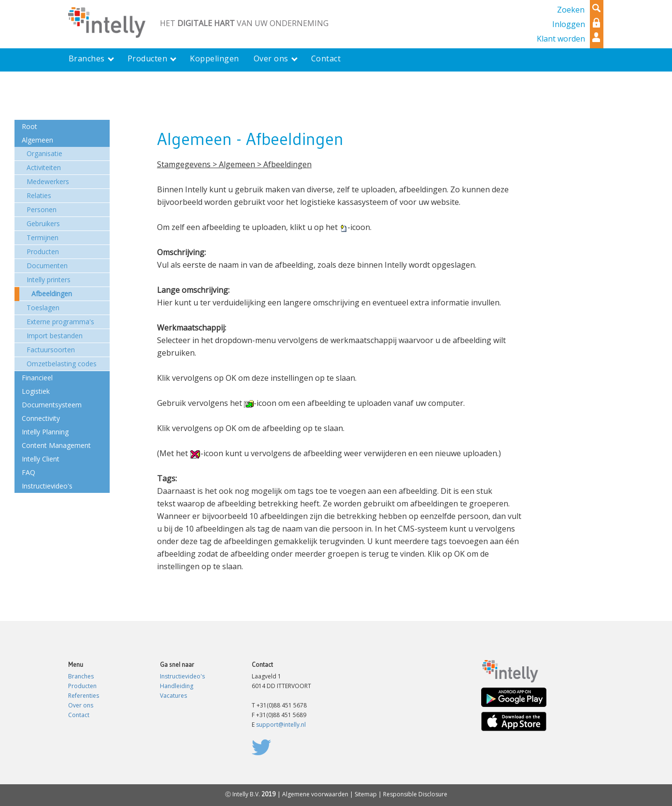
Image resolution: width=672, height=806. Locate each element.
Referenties (84, 696)
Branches (81, 676)
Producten (82, 686)
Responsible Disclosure (415, 794)
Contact (79, 715)
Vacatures (173, 696)
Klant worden (561, 39)
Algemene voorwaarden (315, 794)
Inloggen (569, 24)
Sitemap (366, 794)
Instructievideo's (182, 676)
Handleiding (177, 686)
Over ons (81, 705)
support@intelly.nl (281, 725)
